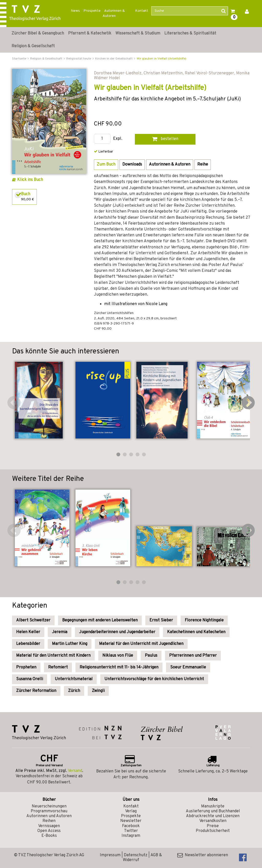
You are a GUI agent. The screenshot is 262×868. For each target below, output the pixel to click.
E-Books (49, 836)
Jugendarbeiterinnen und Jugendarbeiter (117, 632)
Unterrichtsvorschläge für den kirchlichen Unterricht (154, 679)
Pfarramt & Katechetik (90, 33)
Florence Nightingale (204, 620)
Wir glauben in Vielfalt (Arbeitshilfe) (161, 59)
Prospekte (92, 11)
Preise (213, 826)
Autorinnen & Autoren (114, 13)
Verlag (131, 811)
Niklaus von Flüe (118, 656)
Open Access (49, 831)
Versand (75, 771)
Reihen (49, 821)
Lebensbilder (28, 644)
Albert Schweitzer (33, 620)
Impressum (110, 855)
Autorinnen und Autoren (49, 816)
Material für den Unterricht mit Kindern (53, 656)
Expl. (118, 139)
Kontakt (142, 11)
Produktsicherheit (213, 831)
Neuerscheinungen (49, 806)
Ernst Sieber (161, 620)
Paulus (151, 656)
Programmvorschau (49, 811)
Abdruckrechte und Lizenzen (213, 816)
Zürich (74, 691)
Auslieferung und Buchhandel (213, 811)
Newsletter (131, 821)
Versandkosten (213, 821)
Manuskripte (213, 806)
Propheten (26, 667)
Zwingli (98, 691)
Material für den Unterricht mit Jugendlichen (141, 644)
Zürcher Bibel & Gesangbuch (38, 33)
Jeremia (60, 632)
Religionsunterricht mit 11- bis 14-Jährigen (119, 667)
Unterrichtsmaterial (74, 679)
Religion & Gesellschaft (33, 46)
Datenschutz (136, 855)
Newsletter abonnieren (203, 855)
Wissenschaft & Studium (138, 33)
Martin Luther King (70, 644)
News (75, 11)
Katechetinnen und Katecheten (196, 632)
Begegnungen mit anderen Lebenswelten (100, 620)
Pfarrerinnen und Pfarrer (193, 656)
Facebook (131, 826)
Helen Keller (28, 632)
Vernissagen (49, 826)
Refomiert (58, 667)
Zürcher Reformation (36, 691)
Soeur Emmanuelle (188, 667)
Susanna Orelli (30, 679)
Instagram (131, 836)
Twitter (131, 831)
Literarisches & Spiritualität (190, 33)
